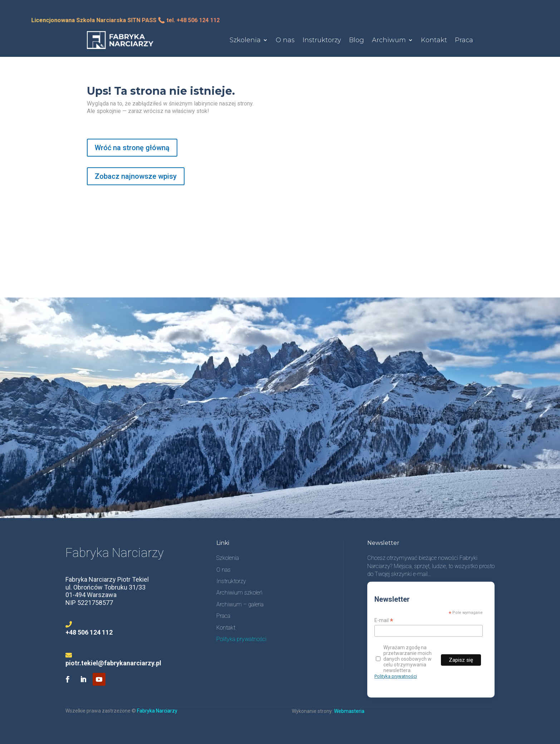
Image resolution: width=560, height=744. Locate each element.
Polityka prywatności (396, 676)
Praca (464, 40)
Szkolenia (245, 40)
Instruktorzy (322, 40)
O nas (285, 40)
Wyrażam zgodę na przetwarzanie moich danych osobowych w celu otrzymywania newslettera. (404, 659)
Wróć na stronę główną (132, 148)
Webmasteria (349, 711)
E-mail (384, 620)
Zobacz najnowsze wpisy (136, 176)
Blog (357, 40)
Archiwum (389, 40)
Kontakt (434, 40)
